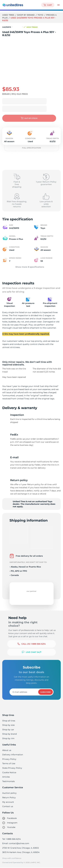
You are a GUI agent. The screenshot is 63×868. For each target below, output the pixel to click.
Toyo (41, 15)
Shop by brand (26, 15)
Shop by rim (8, 738)
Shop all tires (9, 721)
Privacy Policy (9, 759)
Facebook (9, 818)
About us (7, 750)
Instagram (10, 823)
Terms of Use (9, 763)
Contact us (8, 806)
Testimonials (8, 781)
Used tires (9, 15)
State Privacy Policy (12, 768)
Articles (6, 777)
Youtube (9, 827)
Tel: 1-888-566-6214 (11, 839)
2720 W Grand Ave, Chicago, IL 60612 (20, 848)
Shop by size (8, 725)
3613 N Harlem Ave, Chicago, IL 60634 (21, 852)
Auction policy (9, 793)
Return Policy (9, 798)
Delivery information (12, 755)
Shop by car (8, 730)
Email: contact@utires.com (16, 843)
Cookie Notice (9, 772)
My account (8, 802)
